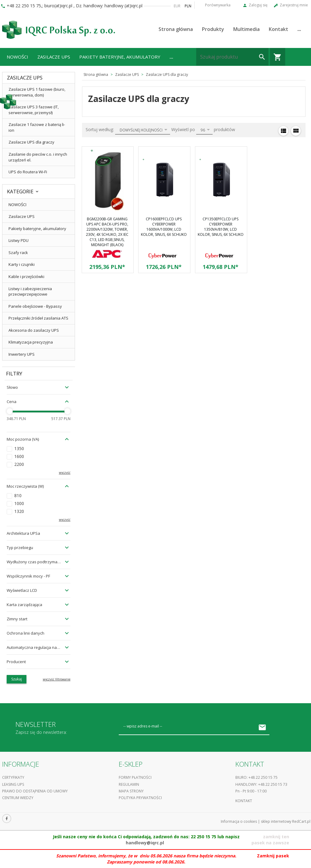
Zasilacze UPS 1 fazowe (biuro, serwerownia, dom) (37, 92)
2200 (19, 464)
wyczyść (65, 473)
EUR (177, 6)
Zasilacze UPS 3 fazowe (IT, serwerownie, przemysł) (34, 110)
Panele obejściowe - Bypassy (35, 306)
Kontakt (279, 29)
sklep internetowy (276, 821)
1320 (19, 511)
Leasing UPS (13, 784)
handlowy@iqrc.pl (145, 843)
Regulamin (129, 784)
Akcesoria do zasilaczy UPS (34, 330)
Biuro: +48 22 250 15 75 (256, 777)
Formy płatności (135, 777)
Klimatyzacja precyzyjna (31, 342)
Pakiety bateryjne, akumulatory (120, 57)
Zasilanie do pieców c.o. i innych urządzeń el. (38, 157)
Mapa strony (131, 791)
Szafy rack (18, 253)
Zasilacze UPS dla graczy (31, 142)
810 (18, 495)
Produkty (213, 29)
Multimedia (246, 29)
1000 (19, 503)
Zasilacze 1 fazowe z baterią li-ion (37, 127)
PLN (188, 6)
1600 (19, 456)
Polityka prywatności (140, 798)
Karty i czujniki (22, 264)
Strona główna (176, 29)
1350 (19, 448)
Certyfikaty (13, 777)
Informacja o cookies (239, 821)
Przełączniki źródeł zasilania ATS (38, 318)
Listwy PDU (19, 240)
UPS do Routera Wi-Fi (28, 172)
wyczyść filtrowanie (57, 679)
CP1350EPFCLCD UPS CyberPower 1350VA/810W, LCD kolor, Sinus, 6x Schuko (221, 227)
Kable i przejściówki (26, 276)
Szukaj (17, 679)
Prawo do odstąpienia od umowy (35, 791)
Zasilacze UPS (54, 57)
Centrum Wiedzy (18, 798)
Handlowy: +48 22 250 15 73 (261, 784)
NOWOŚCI (17, 57)
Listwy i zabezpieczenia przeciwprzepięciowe (30, 292)
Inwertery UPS (22, 354)
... (299, 29)
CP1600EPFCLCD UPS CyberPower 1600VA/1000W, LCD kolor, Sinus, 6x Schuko (164, 227)
